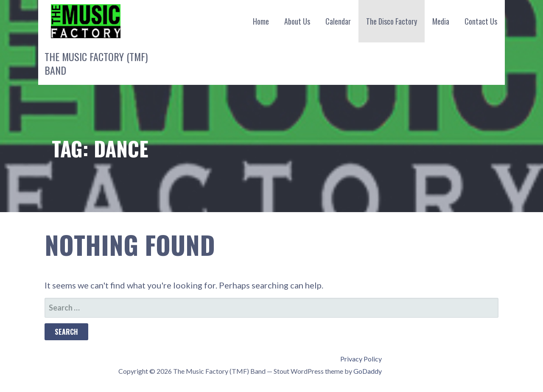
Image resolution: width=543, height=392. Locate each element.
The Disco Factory (392, 21)
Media (441, 21)
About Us (297, 21)
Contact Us (481, 21)
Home (261, 21)
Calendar (338, 21)
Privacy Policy (361, 359)
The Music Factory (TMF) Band (96, 63)
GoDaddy (368, 371)
